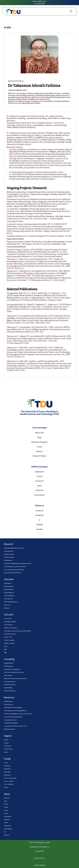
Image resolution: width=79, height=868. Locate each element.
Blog (39, 437)
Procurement (39, 495)
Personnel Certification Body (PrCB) (13, 717)
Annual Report (8, 817)
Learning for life (8, 599)
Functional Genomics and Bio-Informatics (15, 567)
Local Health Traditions (10, 634)
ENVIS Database (8, 702)
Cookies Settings (40, 865)
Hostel (6, 810)
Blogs (5, 652)
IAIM (5, 801)
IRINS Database (8, 560)
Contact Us (7, 820)
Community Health (9, 557)
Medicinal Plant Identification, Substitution (16, 679)
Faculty (6, 763)
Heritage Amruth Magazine (11, 723)
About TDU (40, 433)
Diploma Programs (9, 593)
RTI (5, 832)
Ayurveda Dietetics (9, 663)
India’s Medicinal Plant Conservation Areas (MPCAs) (18, 631)
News (40, 486)
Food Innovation (8, 675)
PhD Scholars (7, 766)
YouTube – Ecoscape (9, 643)
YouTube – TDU (8, 637)
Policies (6, 823)
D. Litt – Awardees (9, 784)
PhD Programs (8, 583)
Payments (39, 490)
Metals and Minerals (10, 729)
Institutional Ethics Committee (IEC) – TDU (15, 726)
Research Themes (40, 456)
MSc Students (8, 769)
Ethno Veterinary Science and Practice (14, 672)
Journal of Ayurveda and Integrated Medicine (15, 711)
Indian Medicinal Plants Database (13, 708)
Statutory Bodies (8, 829)
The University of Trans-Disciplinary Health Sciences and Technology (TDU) (39, 413)
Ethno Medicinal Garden (10, 622)
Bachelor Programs (9, 590)
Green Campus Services (10, 685)
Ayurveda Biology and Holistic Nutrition (14, 548)
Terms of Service (39, 858)
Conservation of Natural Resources (13, 573)
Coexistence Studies (9, 554)
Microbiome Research (10, 682)
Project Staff (7, 772)
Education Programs (39, 442)
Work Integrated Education (11, 602)
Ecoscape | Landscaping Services (12, 669)
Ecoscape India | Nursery (10, 720)
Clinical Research (9, 551)
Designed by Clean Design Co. (39, 847)
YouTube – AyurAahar (9, 640)
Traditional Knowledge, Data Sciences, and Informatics (18, 714)
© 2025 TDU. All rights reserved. (39, 843)
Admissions (40, 472)
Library (6, 813)
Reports (40, 451)
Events (6, 646)
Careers (39, 476)
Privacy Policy (40, 851)
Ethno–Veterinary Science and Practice (14, 570)
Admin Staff (7, 775)
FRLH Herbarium (9, 625)
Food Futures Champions (10, 628)
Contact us (39, 481)
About (7, 794)
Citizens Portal (8, 619)
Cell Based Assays (9, 666)
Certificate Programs (9, 596)
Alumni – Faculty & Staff (10, 778)
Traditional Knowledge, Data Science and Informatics (18, 563)
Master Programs (9, 586)
